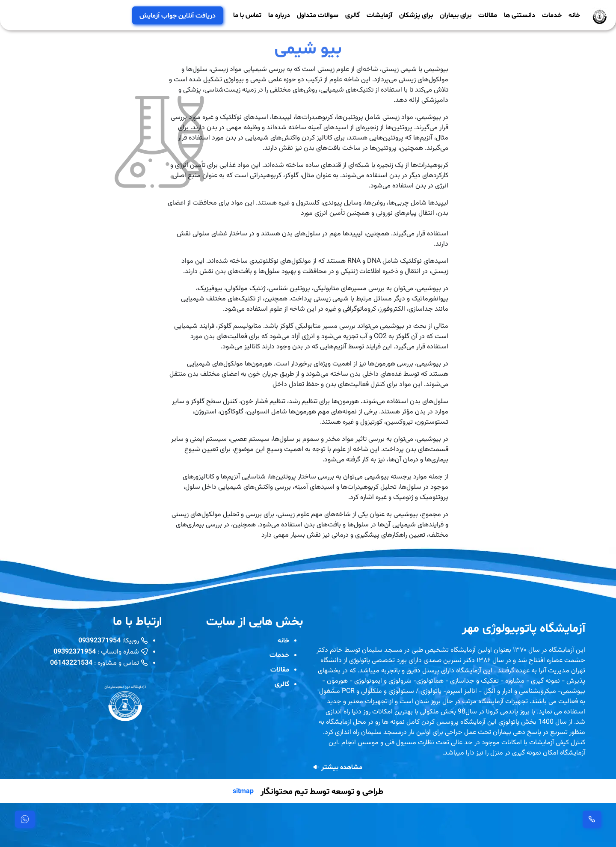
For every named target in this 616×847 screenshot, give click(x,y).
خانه (574, 15)
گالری (352, 15)
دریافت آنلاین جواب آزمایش (178, 15)
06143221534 (71, 662)
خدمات (552, 15)
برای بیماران (456, 15)
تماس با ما (247, 15)
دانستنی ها (520, 15)
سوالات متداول (318, 15)
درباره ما (279, 15)
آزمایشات (379, 15)
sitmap (243, 791)
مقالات (488, 15)
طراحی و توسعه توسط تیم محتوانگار (322, 791)
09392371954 (99, 640)
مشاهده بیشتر (338, 767)
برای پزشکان (416, 15)
